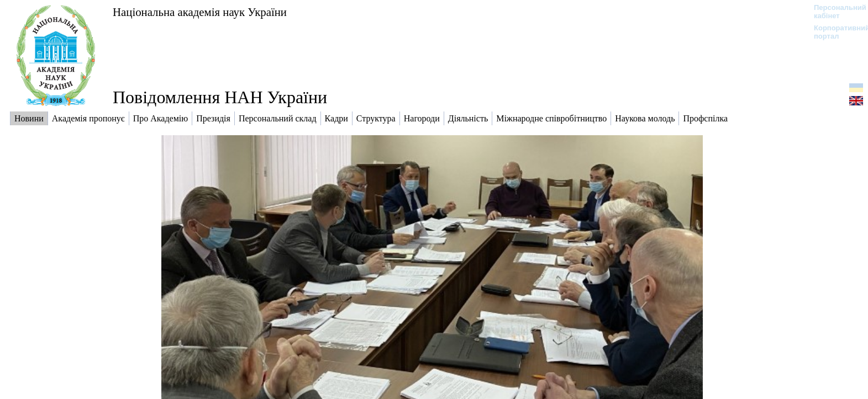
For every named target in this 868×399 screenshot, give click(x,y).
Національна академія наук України (200, 12)
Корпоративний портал (835, 32)
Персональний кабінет (835, 12)
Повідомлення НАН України (220, 97)
